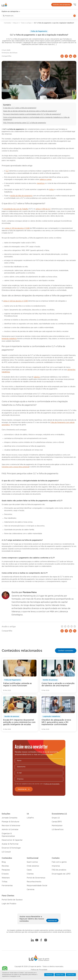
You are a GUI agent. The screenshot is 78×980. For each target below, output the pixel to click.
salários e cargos (46, 180)
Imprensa (56, 866)
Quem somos (32, 862)
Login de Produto (9, 904)
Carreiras (31, 889)
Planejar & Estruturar (10, 822)
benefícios (41, 183)
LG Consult (6, 852)
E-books (5, 874)
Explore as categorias (11, 12)
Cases (29, 870)
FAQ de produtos (59, 870)
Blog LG (16, 23)
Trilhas (4, 882)
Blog (4, 862)
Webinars (6, 878)
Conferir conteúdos (66, 651)
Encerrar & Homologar (11, 848)
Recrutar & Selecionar (11, 826)
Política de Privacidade (39, 970)
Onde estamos (33, 866)
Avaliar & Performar (10, 844)
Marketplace (57, 826)
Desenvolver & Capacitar (12, 840)
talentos (37, 377)
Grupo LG (56, 818)
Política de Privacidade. (52, 784)
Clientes (30, 874)
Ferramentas (7, 886)
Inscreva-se (24, 789)
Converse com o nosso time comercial (15, 467)
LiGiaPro (30, 818)
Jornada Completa (9, 818)
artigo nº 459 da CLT (43, 209)
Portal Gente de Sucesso (12, 900)
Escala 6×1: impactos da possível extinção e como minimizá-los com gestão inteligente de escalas (19, 722)
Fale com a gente (59, 862)
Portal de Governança (36, 878)
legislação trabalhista (9, 339)
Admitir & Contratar (10, 830)
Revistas (5, 866)
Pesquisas (6, 870)
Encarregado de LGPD (61, 874)
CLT (7, 171)
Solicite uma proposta (62, 5)
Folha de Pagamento (39, 31)
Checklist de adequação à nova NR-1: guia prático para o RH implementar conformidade (56, 722)
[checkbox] (15, 784)
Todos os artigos (26, 23)
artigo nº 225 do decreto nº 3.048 (17, 228)
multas (51, 190)
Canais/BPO (57, 822)
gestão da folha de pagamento (21, 196)
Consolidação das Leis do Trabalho (16, 209)
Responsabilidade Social (37, 886)
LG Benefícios (58, 830)
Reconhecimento (34, 882)
